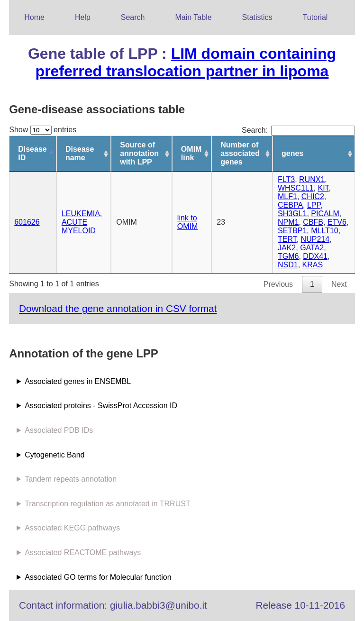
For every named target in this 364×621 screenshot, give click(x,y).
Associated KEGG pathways (72, 528)
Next (339, 284)
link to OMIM (188, 222)
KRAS (313, 265)
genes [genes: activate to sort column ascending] (292, 153)
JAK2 (287, 248)
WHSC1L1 (296, 188)
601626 (27, 222)
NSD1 (288, 265)
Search (133, 17)
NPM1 (288, 222)
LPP (314, 205)
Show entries (43, 130)
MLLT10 (325, 231)
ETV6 (337, 222)
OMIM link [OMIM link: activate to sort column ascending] (191, 153)
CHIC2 (313, 196)
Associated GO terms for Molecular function (98, 577)
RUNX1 (312, 179)
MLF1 (287, 196)
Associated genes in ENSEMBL (78, 381)
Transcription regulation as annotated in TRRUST (108, 504)
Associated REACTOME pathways (83, 553)
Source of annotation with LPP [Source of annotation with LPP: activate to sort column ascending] (139, 153)
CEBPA (290, 205)
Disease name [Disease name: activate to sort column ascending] (80, 153)
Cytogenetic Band (55, 455)
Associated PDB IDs (59, 430)
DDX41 (315, 256)
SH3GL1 (292, 214)
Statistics (257, 17)
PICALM (325, 214)
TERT (287, 239)
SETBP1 (292, 231)
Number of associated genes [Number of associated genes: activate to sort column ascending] (240, 153)
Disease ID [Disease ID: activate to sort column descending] (32, 153)
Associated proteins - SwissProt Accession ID (101, 406)
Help (83, 17)
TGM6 (288, 256)
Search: (298, 130)
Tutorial (315, 17)
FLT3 (286, 179)
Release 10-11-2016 (300, 605)
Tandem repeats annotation (71, 479)
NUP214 (315, 239)
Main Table (194, 17)
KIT (323, 188)
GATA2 (312, 248)
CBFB (313, 222)
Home (34, 17)
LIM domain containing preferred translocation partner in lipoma (186, 62)
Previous (278, 284)
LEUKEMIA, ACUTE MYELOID (82, 222)
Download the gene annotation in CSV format (118, 308)
